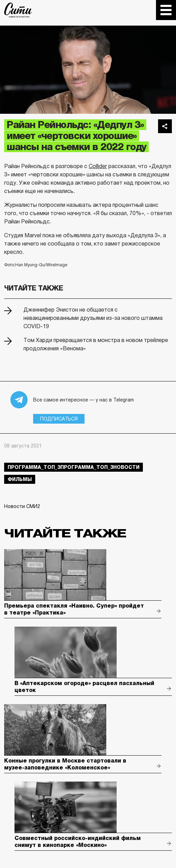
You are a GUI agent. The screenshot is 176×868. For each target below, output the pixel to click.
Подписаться (59, 419)
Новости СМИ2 (22, 506)
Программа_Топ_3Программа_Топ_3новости (74, 467)
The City (18, 10)
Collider (98, 166)
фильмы (20, 479)
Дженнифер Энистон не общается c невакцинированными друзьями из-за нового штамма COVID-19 (93, 318)
